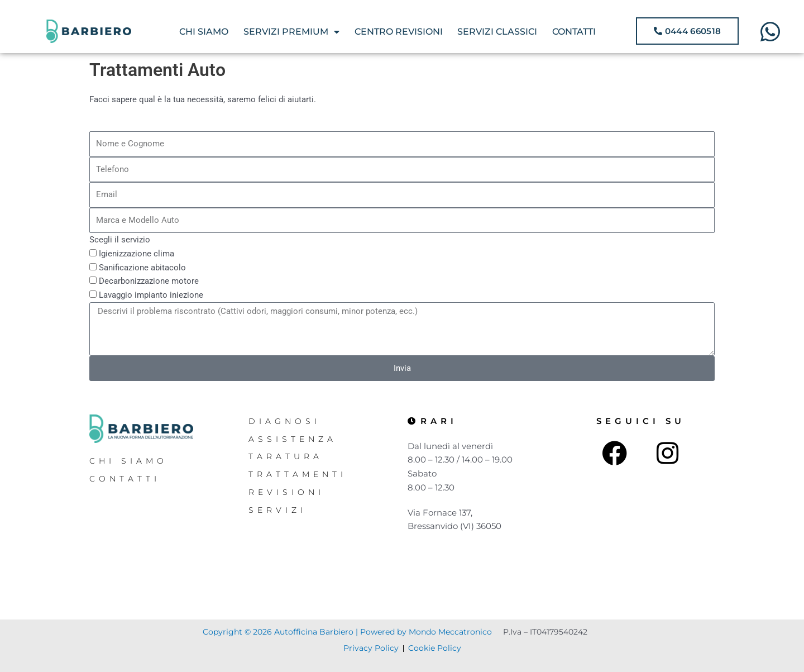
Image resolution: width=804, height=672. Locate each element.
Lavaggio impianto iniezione (151, 295)
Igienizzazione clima (137, 254)
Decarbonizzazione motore (149, 281)
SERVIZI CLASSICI (497, 32)
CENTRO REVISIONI (399, 32)
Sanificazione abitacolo (142, 268)
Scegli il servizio (120, 240)
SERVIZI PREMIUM (291, 32)
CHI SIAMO (204, 32)
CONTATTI (574, 32)
